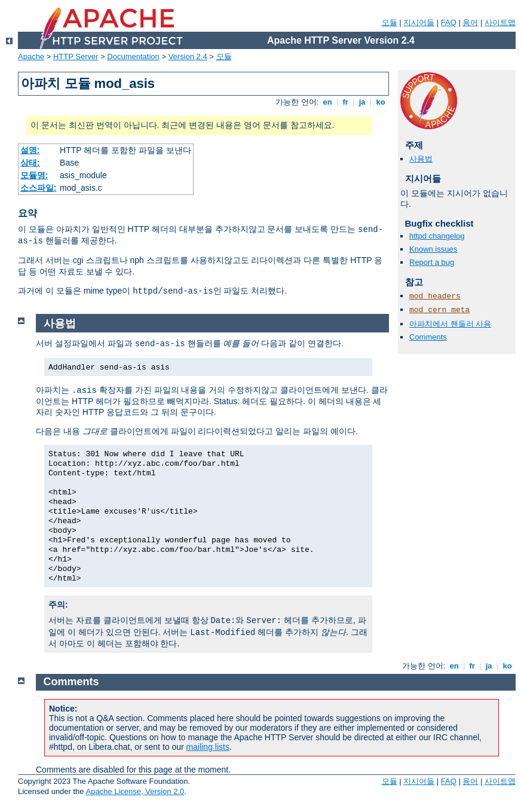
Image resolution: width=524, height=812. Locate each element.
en (327, 102)
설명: (30, 150)
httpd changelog (437, 236)
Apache (31, 57)
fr (346, 102)
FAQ (449, 22)
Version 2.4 (188, 57)
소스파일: (39, 188)
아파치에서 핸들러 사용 (450, 324)
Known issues (433, 249)
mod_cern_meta (439, 310)
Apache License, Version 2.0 (135, 791)
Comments (428, 337)
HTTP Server (76, 57)
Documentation (133, 57)
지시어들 (419, 22)
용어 (470, 22)
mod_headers (435, 296)
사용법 (421, 159)
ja (362, 102)
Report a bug (432, 262)
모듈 (390, 22)
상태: (30, 163)
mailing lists (208, 747)
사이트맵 (500, 22)
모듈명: (34, 175)
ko (381, 102)
